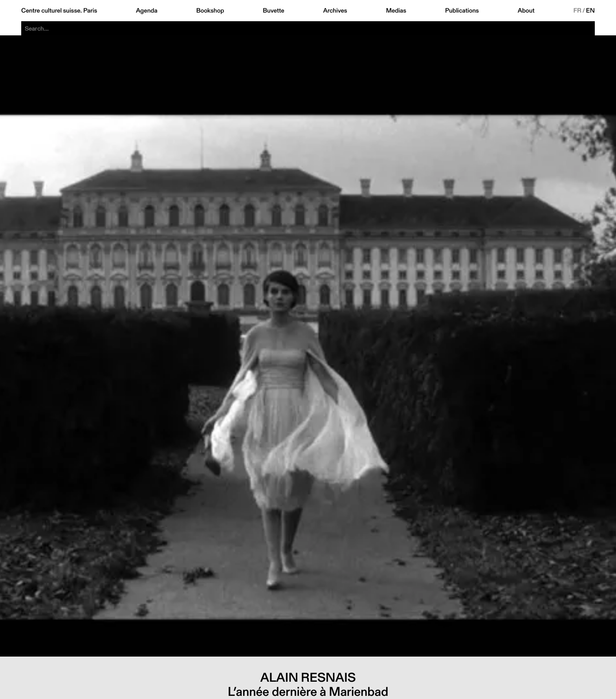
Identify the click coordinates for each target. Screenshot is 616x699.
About (526, 11)
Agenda (147, 11)
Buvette (274, 11)
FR (577, 11)
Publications (462, 11)
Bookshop (210, 11)
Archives (335, 11)
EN (590, 11)
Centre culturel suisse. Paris (59, 11)
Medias (396, 11)
